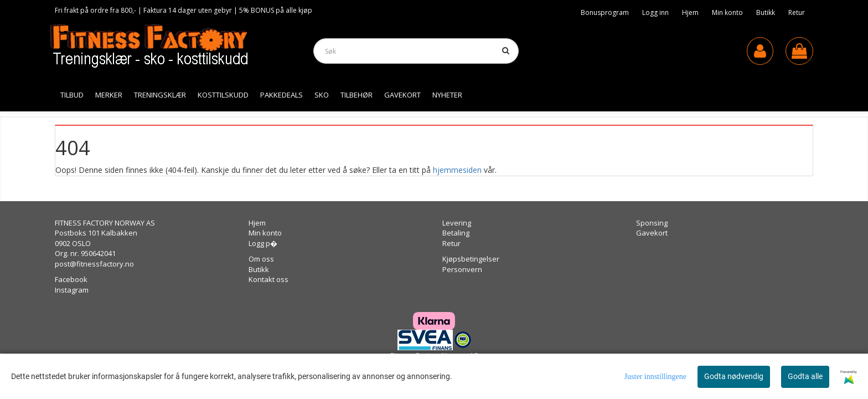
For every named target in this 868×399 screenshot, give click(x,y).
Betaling (456, 233)
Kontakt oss (268, 279)
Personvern (462, 269)
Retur (797, 12)
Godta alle (805, 376)
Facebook (71, 279)
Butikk (766, 12)
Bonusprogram (605, 12)
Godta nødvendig (734, 376)
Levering (457, 223)
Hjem (690, 12)
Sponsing (652, 223)
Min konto (727, 12)
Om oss (261, 259)
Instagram (72, 290)
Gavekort (652, 233)
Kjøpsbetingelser (471, 259)
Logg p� (263, 243)
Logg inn (655, 12)
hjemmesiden (457, 170)
